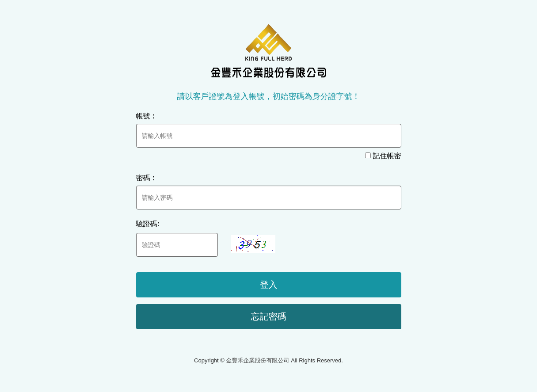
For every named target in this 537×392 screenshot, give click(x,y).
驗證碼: (148, 224)
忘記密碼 (269, 316)
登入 (269, 285)
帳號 (147, 116)
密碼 (147, 178)
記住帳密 (383, 156)
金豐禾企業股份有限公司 (268, 51)
